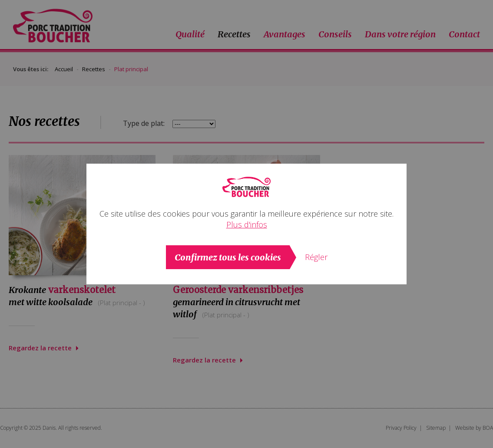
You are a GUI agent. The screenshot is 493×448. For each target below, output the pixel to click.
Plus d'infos (247, 224)
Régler (316, 257)
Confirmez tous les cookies (228, 257)
